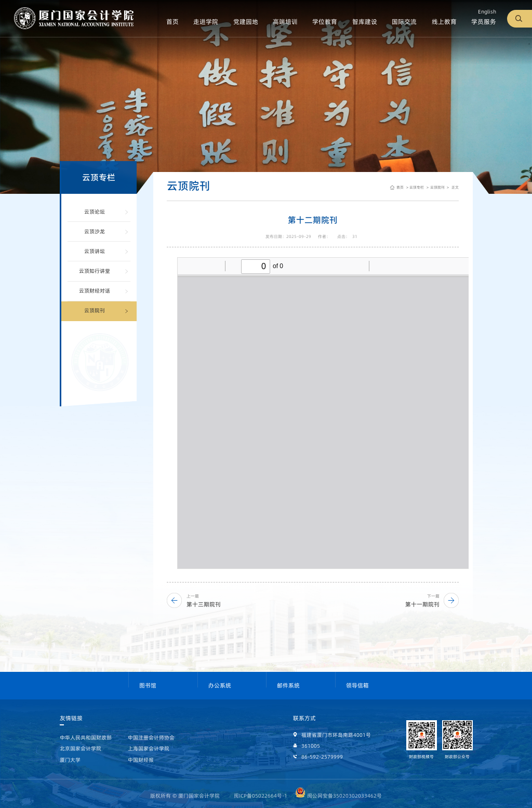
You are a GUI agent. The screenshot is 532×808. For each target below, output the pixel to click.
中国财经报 (141, 760)
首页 (400, 187)
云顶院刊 (95, 310)
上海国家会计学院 (149, 749)
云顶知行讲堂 (95, 271)
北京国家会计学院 (81, 749)
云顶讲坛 (95, 251)
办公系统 (220, 686)
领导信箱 (357, 686)
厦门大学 (70, 760)
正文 (455, 187)
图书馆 (148, 686)
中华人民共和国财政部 (86, 738)
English (487, 12)
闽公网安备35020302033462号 (338, 796)
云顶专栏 (417, 187)
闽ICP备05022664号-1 (261, 796)
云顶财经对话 (95, 291)
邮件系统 (288, 686)
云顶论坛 (95, 212)
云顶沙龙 (95, 231)
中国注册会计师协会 (151, 738)
